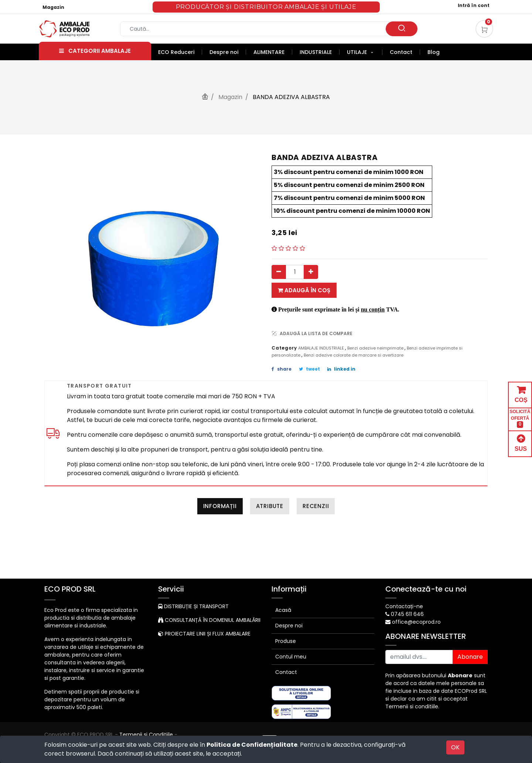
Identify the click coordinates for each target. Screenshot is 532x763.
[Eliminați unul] (279, 272)
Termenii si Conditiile (146, 735)
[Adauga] (311, 272)
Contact (286, 672)
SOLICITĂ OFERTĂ (520, 418)
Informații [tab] (220, 506)
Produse (286, 641)
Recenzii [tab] (316, 506)
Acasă (283, 610)
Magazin (53, 7)
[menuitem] (180, 52)
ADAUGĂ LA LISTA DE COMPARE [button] (312, 333)
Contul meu (291, 657)
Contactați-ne (404, 606)
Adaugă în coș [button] (304, 290)
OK (455, 747)
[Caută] (402, 29)
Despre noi (289, 626)
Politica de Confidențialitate (252, 745)
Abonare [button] (470, 657)
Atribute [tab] (270, 506)
